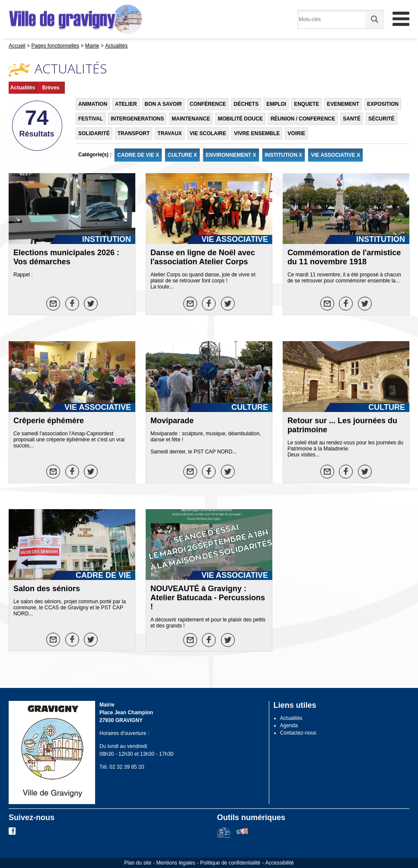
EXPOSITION (383, 104)
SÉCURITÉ (381, 119)
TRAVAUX (169, 133)
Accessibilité (280, 863)
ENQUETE (306, 104)
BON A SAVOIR (163, 104)
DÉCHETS (246, 104)
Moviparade (172, 421)
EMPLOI (276, 104)
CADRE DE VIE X (138, 155)
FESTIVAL (91, 119)
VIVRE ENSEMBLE (257, 133)
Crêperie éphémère (49, 421)
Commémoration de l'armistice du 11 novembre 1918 (344, 257)
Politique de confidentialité (230, 863)
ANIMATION (93, 104)
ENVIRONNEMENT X (231, 155)
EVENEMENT (343, 104)
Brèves (51, 88)
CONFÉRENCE (208, 104)
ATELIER (126, 104)
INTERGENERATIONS (137, 119)
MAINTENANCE (191, 119)
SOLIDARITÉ (94, 133)
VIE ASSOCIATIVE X (335, 155)
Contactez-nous (298, 733)
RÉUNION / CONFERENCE (303, 119)
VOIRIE (296, 133)
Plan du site (138, 863)
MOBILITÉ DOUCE (240, 119)
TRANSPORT (134, 133)
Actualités (23, 88)
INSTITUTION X (284, 155)
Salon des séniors (47, 589)
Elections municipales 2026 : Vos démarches (66, 257)
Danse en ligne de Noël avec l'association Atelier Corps (203, 257)
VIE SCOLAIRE (208, 133)
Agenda (289, 725)
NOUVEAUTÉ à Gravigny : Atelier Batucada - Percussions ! (208, 598)
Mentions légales (175, 863)
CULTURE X (182, 155)
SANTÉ (352, 119)
